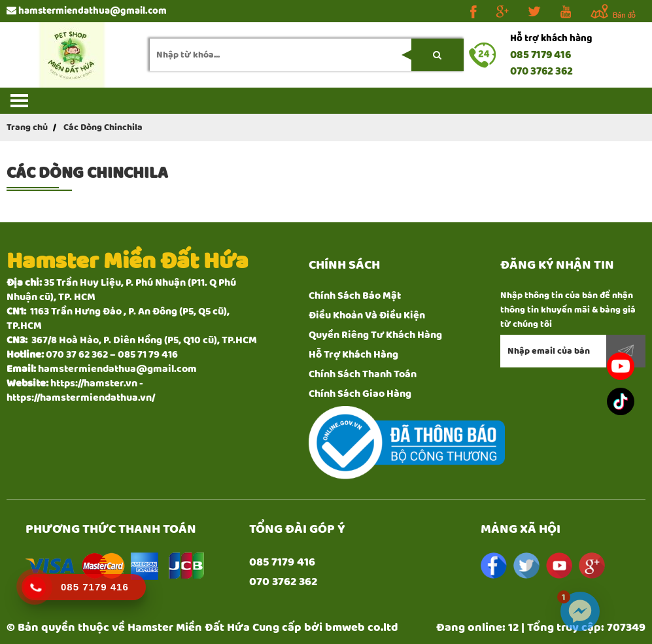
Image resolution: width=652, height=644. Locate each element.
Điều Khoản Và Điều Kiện (367, 315)
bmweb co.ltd (362, 628)
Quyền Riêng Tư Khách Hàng (375, 335)
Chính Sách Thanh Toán (363, 374)
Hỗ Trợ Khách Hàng (353, 355)
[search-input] (307, 55)
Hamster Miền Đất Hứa (189, 628)
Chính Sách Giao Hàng (360, 394)
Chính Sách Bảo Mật (355, 296)
